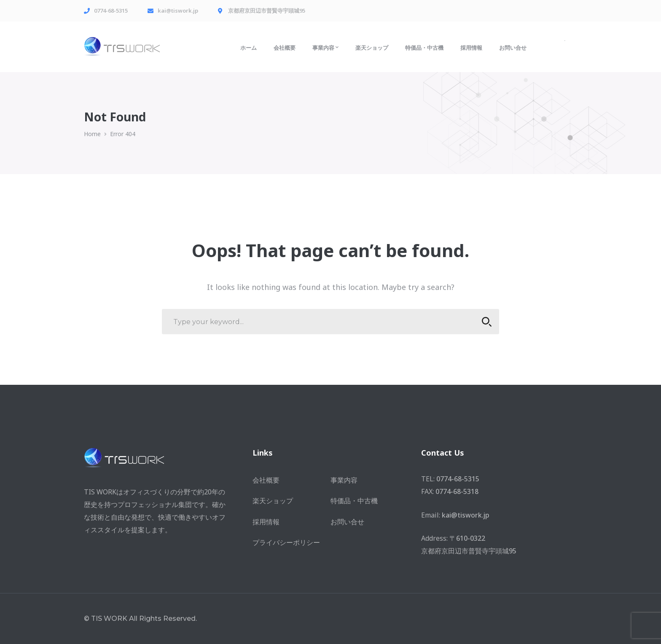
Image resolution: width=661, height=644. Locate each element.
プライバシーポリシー (286, 542)
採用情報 (266, 522)
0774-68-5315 (458, 479)
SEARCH (484, 322)
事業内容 (344, 480)
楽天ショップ (273, 501)
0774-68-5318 (457, 491)
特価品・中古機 (354, 501)
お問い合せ (347, 522)
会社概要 (266, 480)
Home (92, 134)
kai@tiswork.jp (466, 515)
